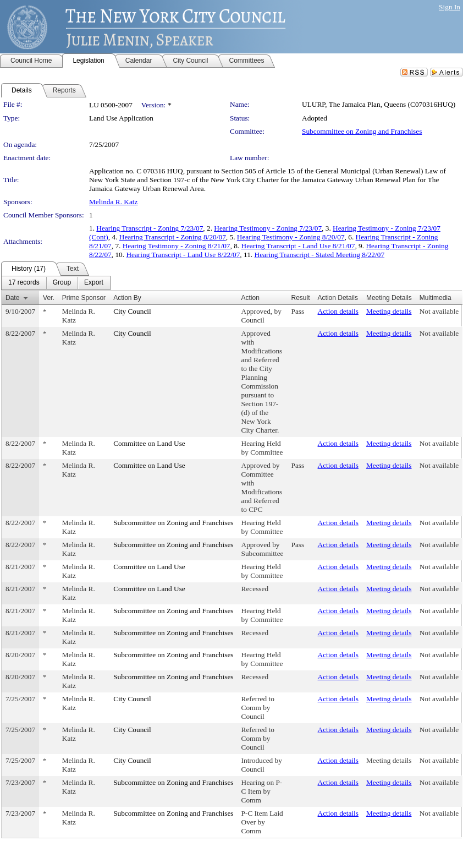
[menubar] (56, 283)
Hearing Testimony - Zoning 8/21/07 (177, 246)
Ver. (49, 298)
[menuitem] (24, 283)
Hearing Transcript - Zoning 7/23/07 (150, 228)
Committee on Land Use (149, 443)
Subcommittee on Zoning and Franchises (362, 131)
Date (12, 298)
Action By (127, 298)
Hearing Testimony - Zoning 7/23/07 (268, 228)
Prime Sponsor (84, 298)
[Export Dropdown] (94, 283)
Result (301, 298)
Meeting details (389, 311)
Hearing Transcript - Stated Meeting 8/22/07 (320, 255)
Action (250, 298)
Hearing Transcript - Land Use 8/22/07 (183, 255)
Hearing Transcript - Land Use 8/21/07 (298, 246)
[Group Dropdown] (62, 283)
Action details (338, 311)
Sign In (450, 7)
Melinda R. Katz (113, 202)
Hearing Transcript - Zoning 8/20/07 (173, 237)
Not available (439, 311)
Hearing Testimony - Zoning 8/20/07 (291, 237)
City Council (132, 311)
